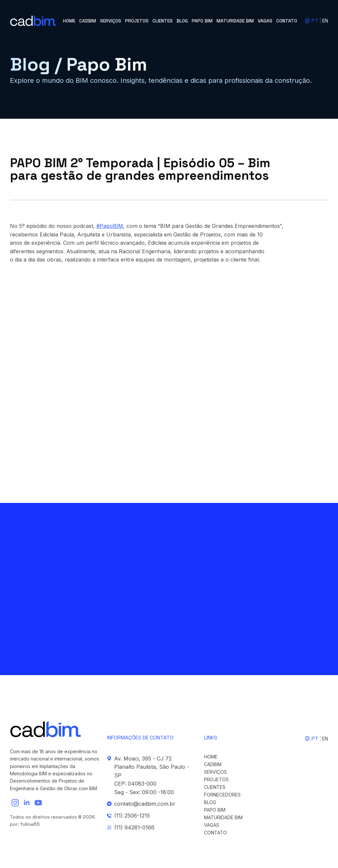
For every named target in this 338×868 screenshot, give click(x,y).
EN (325, 21)
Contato (287, 21)
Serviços (111, 21)
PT (315, 21)
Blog (182, 21)
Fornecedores (222, 795)
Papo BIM (202, 21)
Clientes (163, 21)
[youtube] (38, 803)
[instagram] (15, 803)
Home (69, 21)
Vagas (265, 21)
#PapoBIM (110, 226)
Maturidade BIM (235, 21)
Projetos (137, 21)
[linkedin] (27, 803)
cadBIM (88, 21)
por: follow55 (25, 824)
